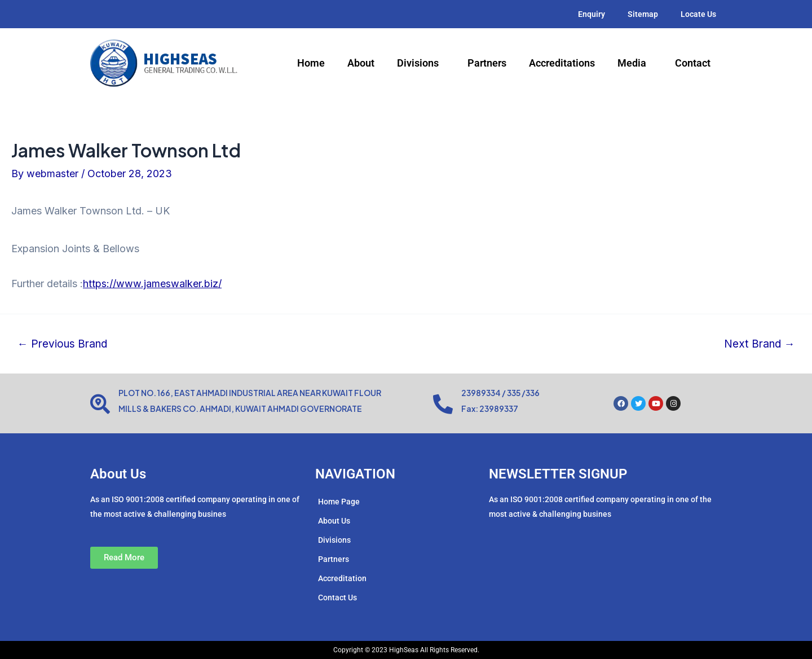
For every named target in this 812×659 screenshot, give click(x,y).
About (361, 63)
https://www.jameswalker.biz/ (152, 284)
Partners (487, 63)
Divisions (421, 63)
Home (311, 63)
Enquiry (592, 14)
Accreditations (562, 63)
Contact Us (337, 598)
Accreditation (342, 578)
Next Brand (759, 344)
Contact (693, 63)
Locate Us (698, 14)
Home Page (339, 502)
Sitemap (643, 14)
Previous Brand (63, 344)
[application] (443, 64)
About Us (334, 521)
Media (635, 63)
